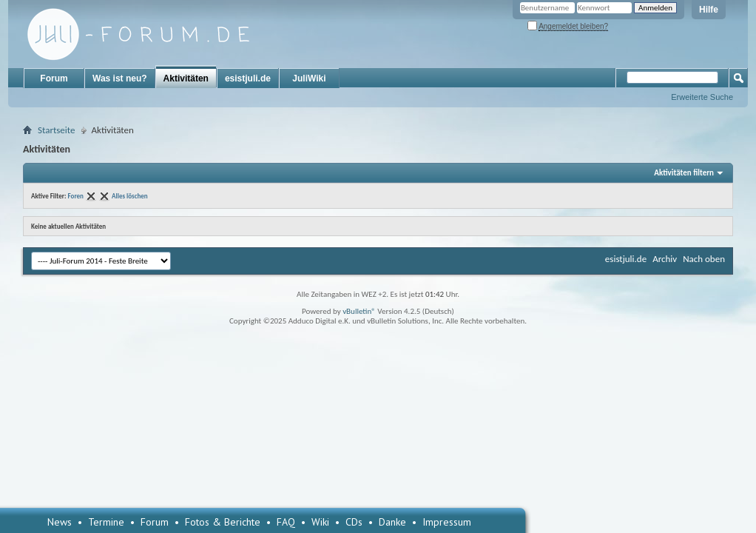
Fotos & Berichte (223, 522)
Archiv (665, 259)
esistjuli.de (248, 78)
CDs (354, 522)
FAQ (286, 522)
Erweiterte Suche (702, 97)
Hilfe (709, 10)
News (60, 522)
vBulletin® (359, 311)
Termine (106, 522)
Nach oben (704, 259)
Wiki (320, 522)
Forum (54, 78)
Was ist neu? (120, 78)
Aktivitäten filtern (684, 173)
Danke (392, 522)
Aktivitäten (186, 78)
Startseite (57, 130)
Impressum (447, 522)
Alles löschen (130, 196)
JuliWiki (309, 78)
